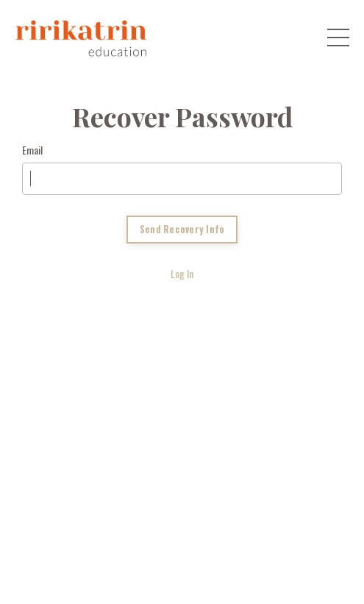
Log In (182, 273)
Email (32, 150)
